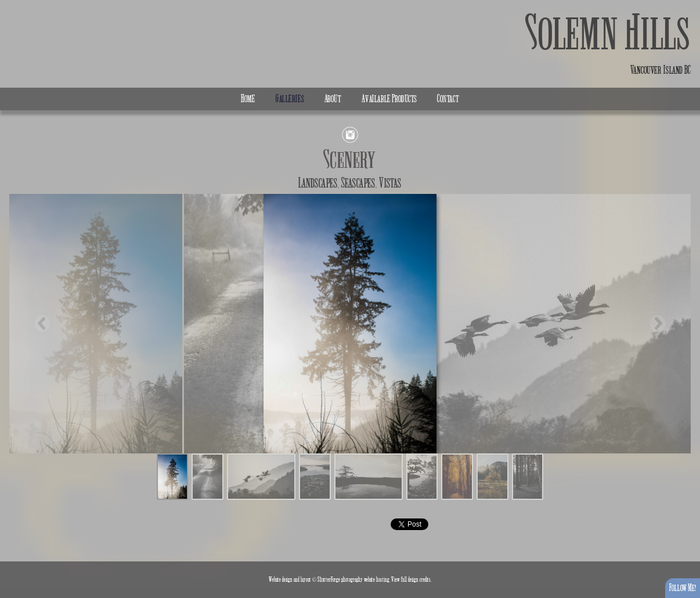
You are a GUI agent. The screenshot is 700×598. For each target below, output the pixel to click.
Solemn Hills (608, 33)
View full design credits (411, 580)
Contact (448, 99)
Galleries (290, 99)
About (333, 99)
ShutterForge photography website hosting (353, 580)
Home (248, 99)
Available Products (389, 99)
